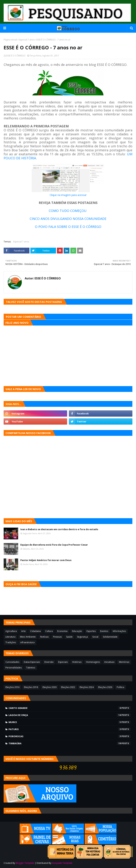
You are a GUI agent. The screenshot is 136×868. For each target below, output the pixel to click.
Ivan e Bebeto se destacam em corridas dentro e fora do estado (59, 529)
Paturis (70, 729)
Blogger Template (25, 863)
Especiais (63, 662)
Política (120, 687)
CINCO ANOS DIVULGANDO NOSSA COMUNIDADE (68, 219)
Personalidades (14, 668)
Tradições (11, 642)
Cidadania (35, 631)
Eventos (104, 631)
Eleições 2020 (50, 687)
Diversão (49, 662)
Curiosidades (12, 662)
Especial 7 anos (27, 40)
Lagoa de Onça (70, 715)
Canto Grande (70, 708)
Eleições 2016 (12, 687)
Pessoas (57, 637)
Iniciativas (109, 662)
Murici (70, 722)
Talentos (31, 668)
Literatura (10, 637)
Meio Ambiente (28, 637)
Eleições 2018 (31, 687)
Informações (119, 631)
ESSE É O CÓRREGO (16, 56)
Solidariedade (110, 637)
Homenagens (93, 662)
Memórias (124, 662)
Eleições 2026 (105, 687)
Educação (77, 631)
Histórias (77, 662)
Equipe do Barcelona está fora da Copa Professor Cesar (54, 545)
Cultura (49, 631)
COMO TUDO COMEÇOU (68, 211)
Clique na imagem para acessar (68, 195)
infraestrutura (27, 642)
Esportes (91, 631)
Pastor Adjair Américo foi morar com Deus (46, 560)
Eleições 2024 (87, 687)
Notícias (44, 637)
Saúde (69, 637)
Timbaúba (70, 743)
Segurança (82, 637)
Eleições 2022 (68, 687)
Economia (62, 631)
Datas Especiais (32, 662)
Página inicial (10, 40)
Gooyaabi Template (62, 863)
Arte (23, 631)
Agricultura (11, 631)
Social (95, 637)
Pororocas (70, 736)
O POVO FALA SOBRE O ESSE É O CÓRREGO (68, 227)
